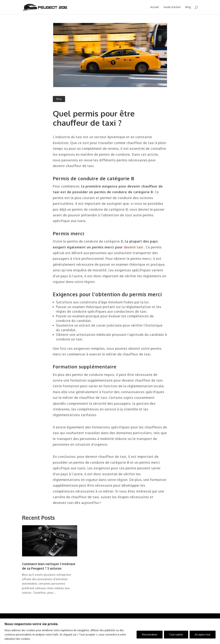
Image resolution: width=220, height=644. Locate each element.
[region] (110, 631)
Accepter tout (203, 634)
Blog (188, 7)
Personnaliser (150, 634)
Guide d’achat (172, 7)
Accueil (155, 7)
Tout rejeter (176, 634)
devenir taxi (133, 247)
